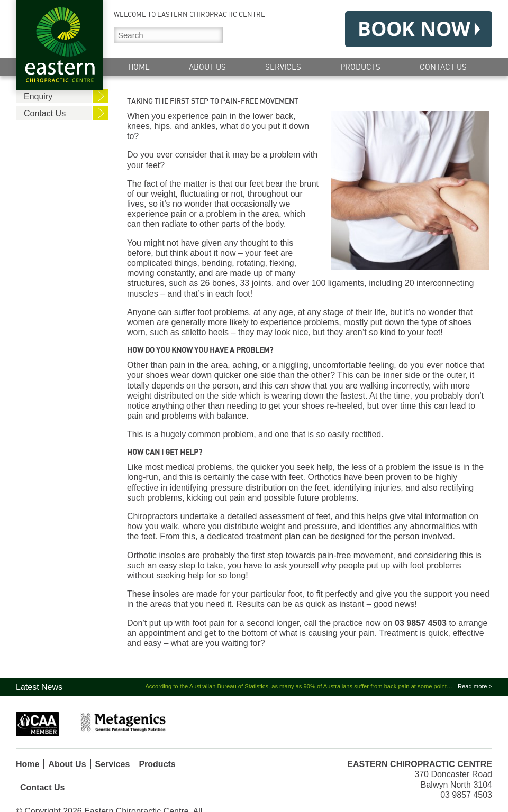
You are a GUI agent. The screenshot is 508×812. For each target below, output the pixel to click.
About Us (207, 67)
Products (360, 67)
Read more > (475, 686)
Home (139, 67)
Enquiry (38, 96)
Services (283, 67)
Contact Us (443, 67)
